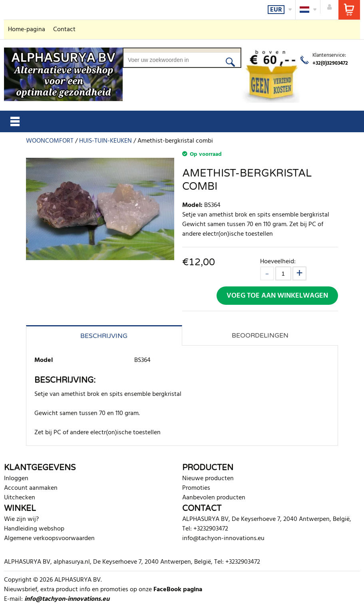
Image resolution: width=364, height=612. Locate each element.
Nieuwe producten (208, 479)
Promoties (196, 488)
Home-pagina (27, 30)
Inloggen (16, 479)
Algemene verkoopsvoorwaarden (49, 538)
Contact (64, 30)
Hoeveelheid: (278, 261)
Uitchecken (20, 498)
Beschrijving (104, 336)
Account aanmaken (31, 488)
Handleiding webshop (34, 529)
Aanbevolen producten (214, 498)
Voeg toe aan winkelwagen (277, 296)
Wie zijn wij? (21, 519)
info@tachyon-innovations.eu (223, 538)
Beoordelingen (260, 336)
